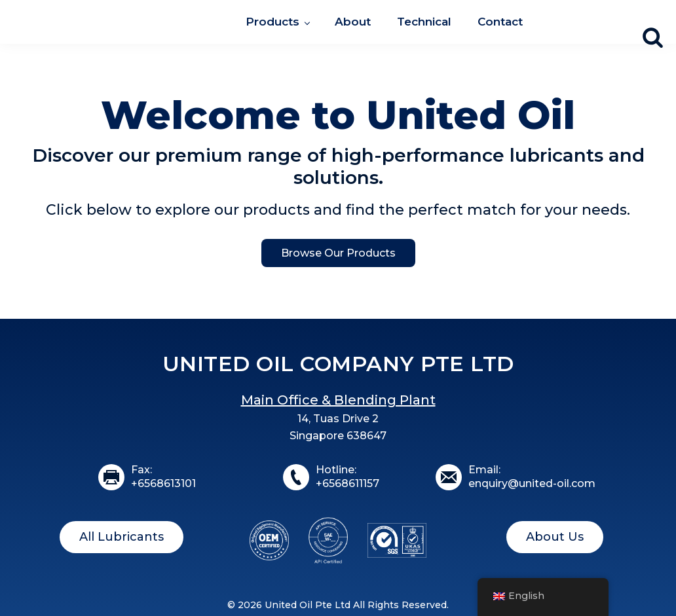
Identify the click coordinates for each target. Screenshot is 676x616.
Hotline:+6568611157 (347, 477)
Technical (424, 22)
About (353, 22)
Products (272, 22)
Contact (500, 22)
